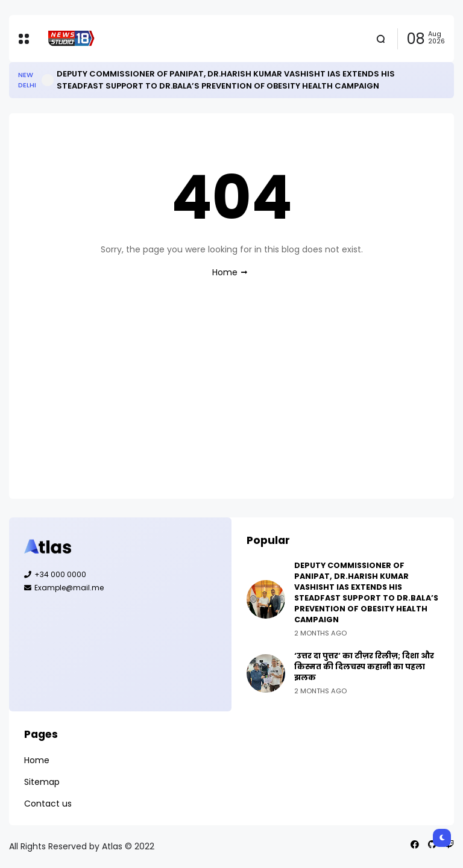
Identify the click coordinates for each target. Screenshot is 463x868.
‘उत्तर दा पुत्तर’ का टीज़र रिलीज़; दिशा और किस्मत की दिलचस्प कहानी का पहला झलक (364, 667)
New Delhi (27, 80)
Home (225, 272)
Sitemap (42, 782)
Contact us (48, 804)
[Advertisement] (231, 399)
